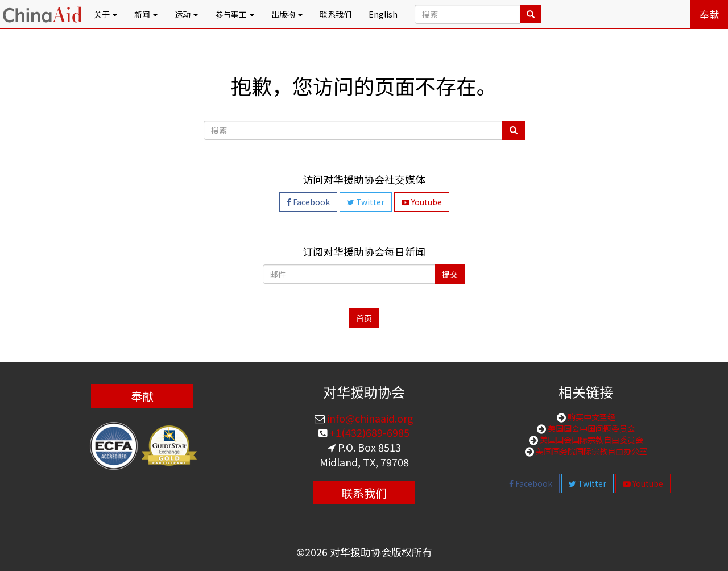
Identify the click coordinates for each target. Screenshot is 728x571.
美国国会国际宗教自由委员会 (591, 440)
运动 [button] (186, 14)
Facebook (308, 202)
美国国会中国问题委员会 (591, 428)
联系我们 (336, 14)
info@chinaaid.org (369, 418)
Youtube (422, 202)
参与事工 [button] (235, 14)
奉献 (709, 14)
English (383, 14)
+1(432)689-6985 (368, 432)
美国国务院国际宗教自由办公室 (591, 451)
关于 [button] (106, 14)
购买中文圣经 (591, 417)
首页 (364, 318)
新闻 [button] (146, 14)
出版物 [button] (287, 14)
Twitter (366, 202)
